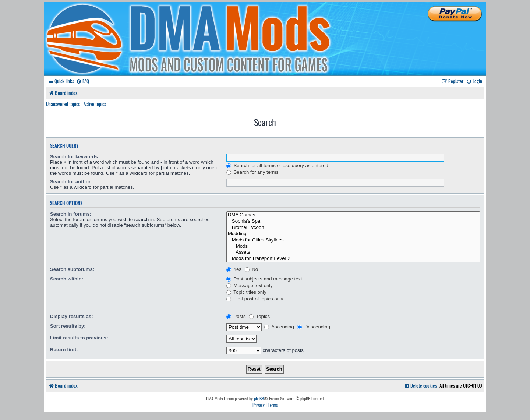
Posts (236, 316)
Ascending (279, 327)
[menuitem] (82, 81)
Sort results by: (68, 326)
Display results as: (72, 316)
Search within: (67, 279)
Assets (353, 252)
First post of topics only (255, 299)
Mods (353, 246)
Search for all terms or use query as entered (277, 165)
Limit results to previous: (79, 338)
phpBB (259, 399)
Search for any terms (252, 172)
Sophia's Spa (353, 221)
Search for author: (71, 182)
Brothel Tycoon (353, 228)
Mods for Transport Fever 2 (353, 259)
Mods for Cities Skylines (353, 240)
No (252, 269)
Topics (259, 316)
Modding (353, 234)
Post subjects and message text (264, 279)
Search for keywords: (75, 157)
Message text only (250, 285)
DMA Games (353, 215)
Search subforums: (72, 269)
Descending (313, 327)
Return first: (64, 350)
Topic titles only (246, 292)
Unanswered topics (63, 104)
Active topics (95, 104)
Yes (234, 269)
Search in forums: (71, 214)
